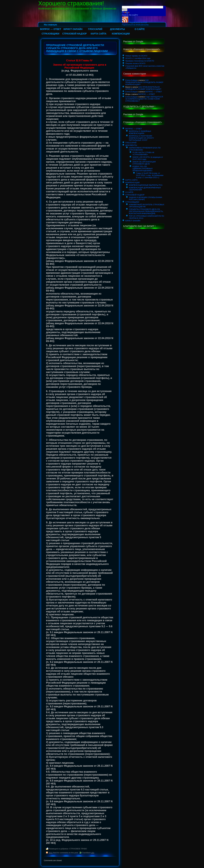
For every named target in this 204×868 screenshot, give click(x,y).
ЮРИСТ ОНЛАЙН (73, 29)
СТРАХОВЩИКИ (51, 34)
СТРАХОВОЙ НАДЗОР (75, 34)
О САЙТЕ (140, 29)
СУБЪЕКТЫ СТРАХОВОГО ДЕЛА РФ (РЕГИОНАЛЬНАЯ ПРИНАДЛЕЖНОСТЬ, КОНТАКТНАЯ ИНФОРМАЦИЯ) (146, 211)
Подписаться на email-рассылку (135, 25)
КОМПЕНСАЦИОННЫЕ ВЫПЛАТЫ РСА (146, 185)
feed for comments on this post (63, 853)
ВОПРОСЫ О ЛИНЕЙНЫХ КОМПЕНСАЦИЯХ (140, 132)
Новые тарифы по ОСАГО (136, 56)
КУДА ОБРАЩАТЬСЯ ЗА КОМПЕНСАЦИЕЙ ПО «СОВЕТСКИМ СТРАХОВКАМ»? (144, 99)
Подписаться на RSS (134, 23)
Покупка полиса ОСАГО (135, 63)
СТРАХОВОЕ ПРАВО (78, 849)
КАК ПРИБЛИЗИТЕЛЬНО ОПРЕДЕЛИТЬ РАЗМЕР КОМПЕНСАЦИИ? (144, 82)
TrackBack (88, 853)
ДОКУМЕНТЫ (117, 29)
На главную (50, 25)
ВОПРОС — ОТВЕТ (51, 29)
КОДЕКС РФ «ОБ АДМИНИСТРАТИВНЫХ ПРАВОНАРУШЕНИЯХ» (143, 169)
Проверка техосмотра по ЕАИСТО (140, 61)
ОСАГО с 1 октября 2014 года (138, 58)
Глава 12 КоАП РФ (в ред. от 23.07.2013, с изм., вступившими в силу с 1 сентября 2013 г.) (150, 175)
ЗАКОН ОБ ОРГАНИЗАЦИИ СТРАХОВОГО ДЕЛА (144, 163)
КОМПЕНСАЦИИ (121, 34)
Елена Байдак (131, 80)
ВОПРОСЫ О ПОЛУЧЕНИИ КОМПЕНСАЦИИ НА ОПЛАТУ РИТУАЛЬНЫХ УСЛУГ (141, 138)
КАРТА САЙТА (99, 34)
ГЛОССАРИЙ (95, 29)
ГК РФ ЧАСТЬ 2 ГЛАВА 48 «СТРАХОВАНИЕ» (143, 153)
